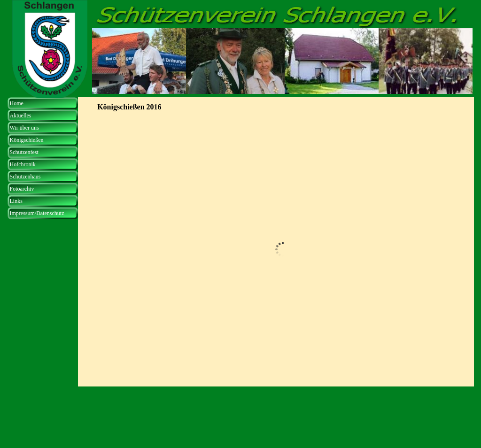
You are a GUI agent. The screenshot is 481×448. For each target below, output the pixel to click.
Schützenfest (24, 152)
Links (16, 201)
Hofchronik (23, 164)
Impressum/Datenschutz (37, 213)
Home (17, 103)
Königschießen (27, 140)
